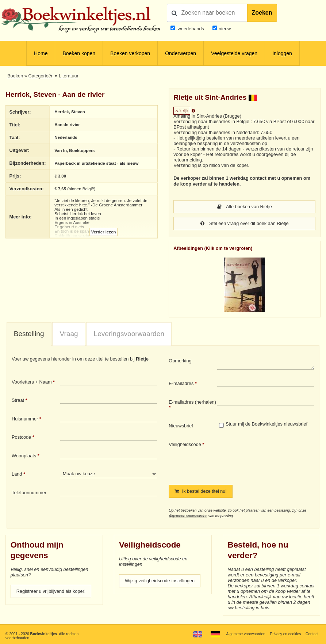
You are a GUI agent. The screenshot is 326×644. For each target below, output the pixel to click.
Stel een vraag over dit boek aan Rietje (245, 224)
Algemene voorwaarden (188, 517)
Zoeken (262, 13)
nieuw (224, 29)
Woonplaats (24, 456)
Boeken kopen (79, 53)
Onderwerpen (181, 53)
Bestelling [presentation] (29, 334)
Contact (312, 634)
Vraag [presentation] (69, 334)
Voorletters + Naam (32, 383)
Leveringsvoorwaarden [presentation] (129, 334)
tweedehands (190, 29)
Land (17, 475)
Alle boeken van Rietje (244, 207)
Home (41, 53)
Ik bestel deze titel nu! (201, 492)
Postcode (21, 438)
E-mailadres (181, 384)
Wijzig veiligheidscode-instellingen (160, 582)
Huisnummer (25, 420)
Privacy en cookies (285, 634)
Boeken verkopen (130, 53)
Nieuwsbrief (181, 426)
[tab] (29, 335)
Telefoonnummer (29, 493)
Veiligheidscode (185, 445)
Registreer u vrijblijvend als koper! (51, 593)
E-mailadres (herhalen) (192, 403)
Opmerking (180, 361)
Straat (18, 401)
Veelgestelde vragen (234, 53)
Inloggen (282, 53)
